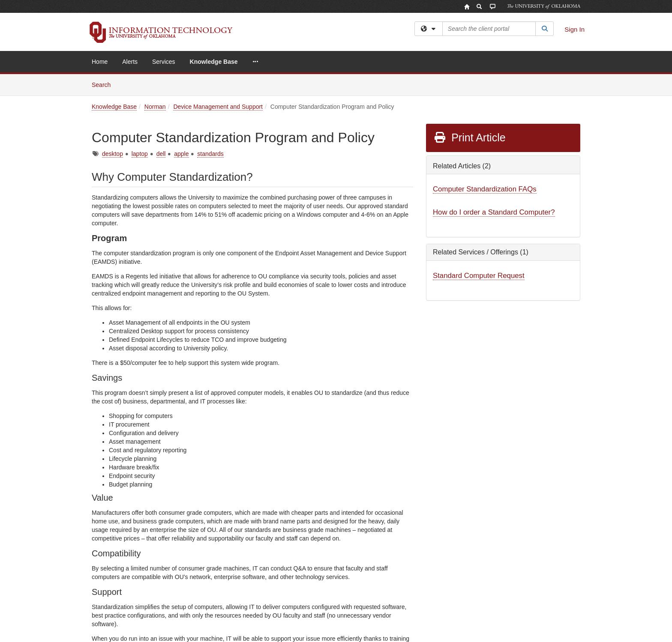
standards (210, 154)
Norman (155, 107)
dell (161, 154)
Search (104, 84)
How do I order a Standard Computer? (494, 212)
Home (100, 62)
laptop (140, 154)
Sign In (574, 29)
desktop (112, 154)
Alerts (130, 62)
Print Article (469, 137)
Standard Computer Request (479, 276)
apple (181, 154)
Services (164, 62)
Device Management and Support (218, 107)
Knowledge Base (214, 62)
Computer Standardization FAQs (485, 189)
